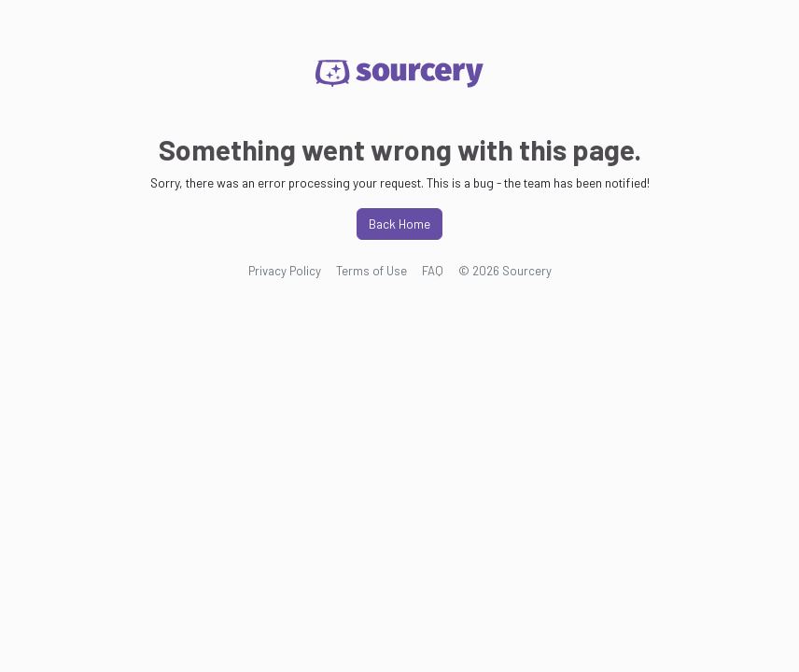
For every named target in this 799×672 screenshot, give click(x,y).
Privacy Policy (285, 271)
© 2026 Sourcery (505, 271)
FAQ (433, 271)
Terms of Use (371, 271)
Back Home (399, 224)
